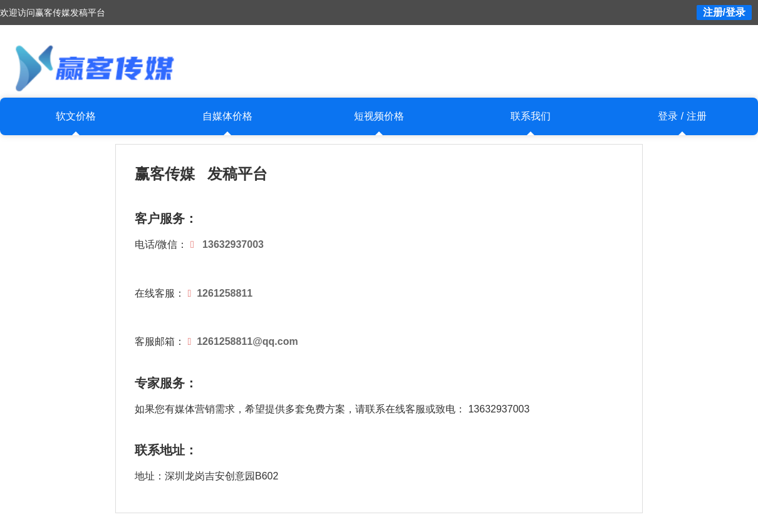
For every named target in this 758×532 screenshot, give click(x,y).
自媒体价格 (227, 116)
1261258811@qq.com (247, 341)
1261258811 (225, 293)
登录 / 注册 (682, 116)
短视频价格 (379, 116)
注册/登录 (724, 12)
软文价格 (76, 116)
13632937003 (233, 244)
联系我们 (531, 116)
